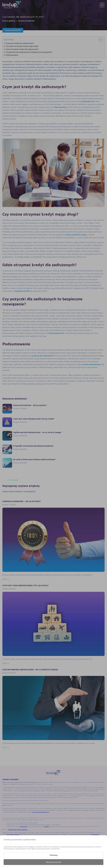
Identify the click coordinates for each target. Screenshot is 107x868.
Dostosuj (54, 855)
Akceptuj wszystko (54, 862)
